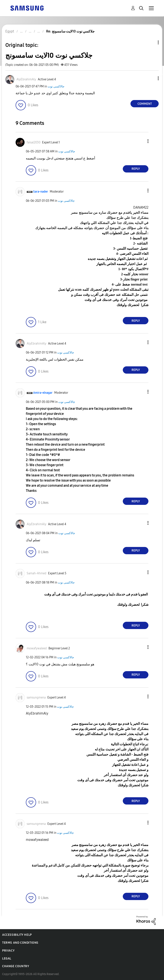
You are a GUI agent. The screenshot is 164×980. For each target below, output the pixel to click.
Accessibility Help (17, 935)
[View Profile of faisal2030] (34, 142)
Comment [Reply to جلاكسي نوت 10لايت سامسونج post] (145, 104)
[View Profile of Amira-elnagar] (43, 393)
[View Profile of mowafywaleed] (37, 648)
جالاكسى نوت (56, 86)
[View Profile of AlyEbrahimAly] (26, 79)
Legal (7, 959)
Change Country (16, 966)
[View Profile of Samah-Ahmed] (37, 573)
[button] (151, 78)
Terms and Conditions (20, 943)
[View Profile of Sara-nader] (41, 192)
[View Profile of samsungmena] (36, 698)
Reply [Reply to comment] (136, 169)
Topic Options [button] (151, 42)
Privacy (8, 951)
